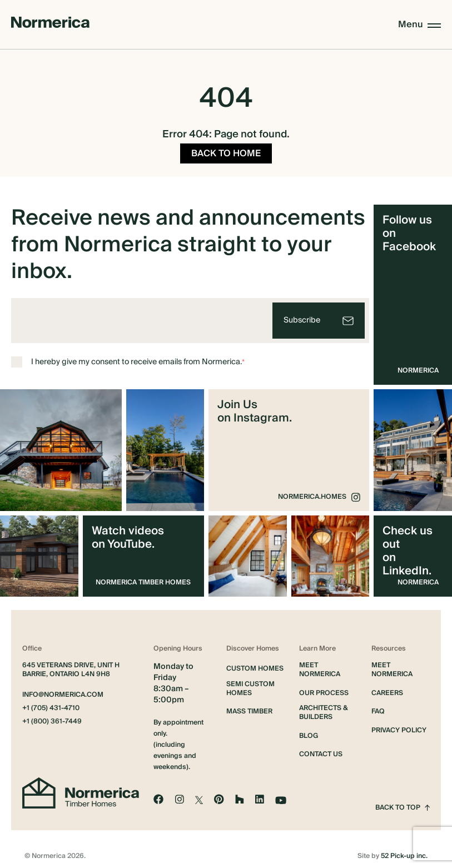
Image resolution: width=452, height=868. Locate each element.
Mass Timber (249, 708)
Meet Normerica (320, 667)
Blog (309, 733)
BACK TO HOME (226, 150)
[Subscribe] (319, 317)
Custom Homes (255, 666)
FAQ (378, 708)
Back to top (403, 805)
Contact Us (321, 751)
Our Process (324, 690)
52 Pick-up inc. (404, 853)
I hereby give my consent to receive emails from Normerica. (128, 359)
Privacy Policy (399, 727)
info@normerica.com (63, 692)
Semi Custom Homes (250, 686)
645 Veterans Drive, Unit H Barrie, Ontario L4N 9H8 (71, 667)
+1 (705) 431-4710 (51, 705)
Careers (387, 690)
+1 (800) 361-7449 (52, 718)
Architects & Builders (323, 710)
